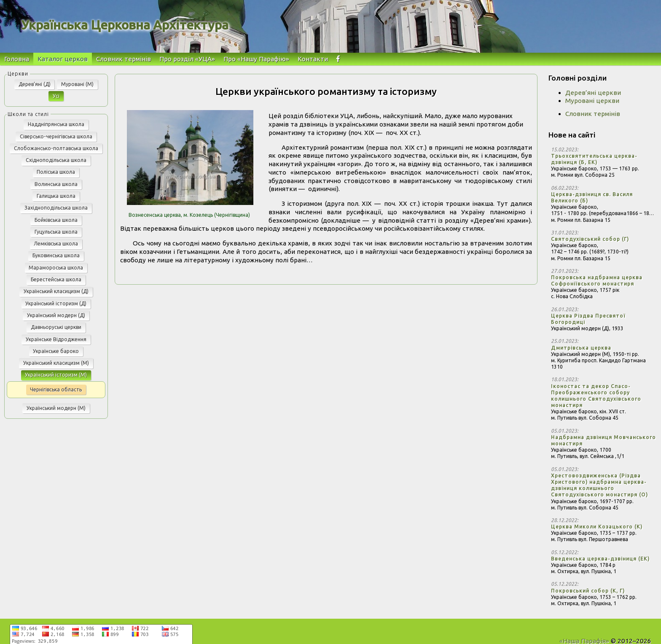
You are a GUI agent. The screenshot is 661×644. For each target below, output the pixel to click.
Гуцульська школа (56, 232)
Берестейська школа (56, 279)
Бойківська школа (56, 220)
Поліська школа (56, 172)
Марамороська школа (56, 268)
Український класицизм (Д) (56, 291)
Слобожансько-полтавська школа (56, 148)
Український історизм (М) (56, 375)
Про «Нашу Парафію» (256, 59)
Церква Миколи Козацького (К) (597, 527)
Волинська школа (56, 184)
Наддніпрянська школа (56, 124)
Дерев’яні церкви (593, 93)
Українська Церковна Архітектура (125, 25)
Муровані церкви (592, 101)
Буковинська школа (56, 255)
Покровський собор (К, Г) (588, 591)
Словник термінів (124, 59)
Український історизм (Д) (56, 303)
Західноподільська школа (56, 208)
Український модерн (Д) (56, 315)
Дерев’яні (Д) (35, 84)
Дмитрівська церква (581, 348)
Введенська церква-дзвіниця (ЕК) (600, 559)
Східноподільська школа (56, 160)
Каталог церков (63, 59)
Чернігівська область (56, 389)
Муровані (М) (77, 84)
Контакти (313, 59)
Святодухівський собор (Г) (590, 239)
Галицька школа (56, 196)
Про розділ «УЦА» (187, 59)
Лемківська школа (56, 244)
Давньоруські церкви (56, 327)
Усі (56, 96)
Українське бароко (56, 351)
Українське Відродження (56, 339)
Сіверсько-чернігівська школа (56, 136)
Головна (17, 59)
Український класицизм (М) (56, 363)
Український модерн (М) (56, 408)
